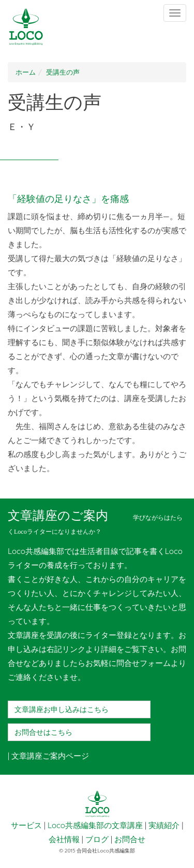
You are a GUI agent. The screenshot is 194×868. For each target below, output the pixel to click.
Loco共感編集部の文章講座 (95, 825)
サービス (26, 825)
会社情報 (64, 839)
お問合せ (130, 839)
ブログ (97, 839)
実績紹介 (164, 825)
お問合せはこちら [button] (43, 732)
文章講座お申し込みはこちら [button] (62, 709)
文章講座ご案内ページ (50, 756)
